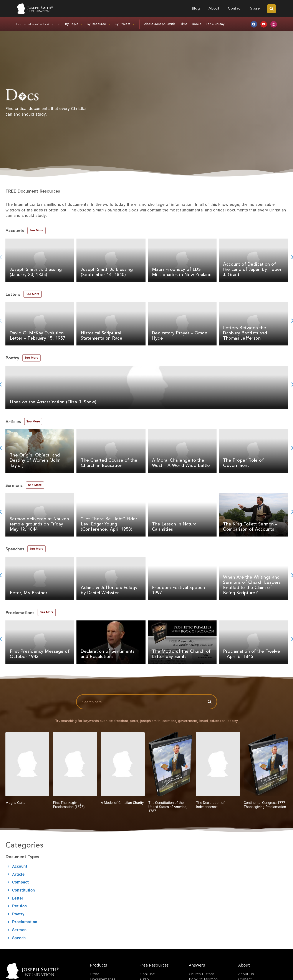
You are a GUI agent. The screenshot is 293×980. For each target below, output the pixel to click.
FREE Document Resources (33, 191)
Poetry (12, 358)
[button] (271, 9)
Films (183, 24)
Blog (196, 9)
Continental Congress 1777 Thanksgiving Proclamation (265, 805)
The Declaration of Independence (210, 805)
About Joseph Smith (160, 24)
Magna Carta (15, 803)
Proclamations (20, 613)
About (214, 9)
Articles (13, 422)
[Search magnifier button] (210, 702)
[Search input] (143, 702)
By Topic (74, 24)
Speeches (15, 549)
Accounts (15, 231)
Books (197, 24)
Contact (235, 9)
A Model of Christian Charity (122, 803)
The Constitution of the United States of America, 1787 (168, 807)
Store (255, 9)
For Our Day (215, 24)
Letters (13, 295)
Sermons (14, 486)
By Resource (98, 24)
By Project (125, 24)
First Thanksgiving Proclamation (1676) (69, 805)
